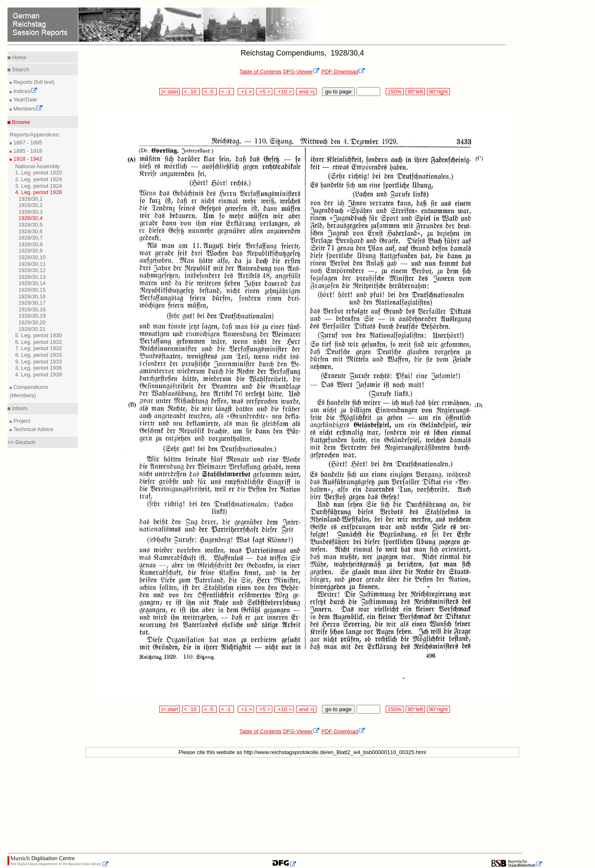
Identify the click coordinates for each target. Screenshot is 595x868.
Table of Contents (260, 72)
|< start (169, 92)
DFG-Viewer (301, 72)
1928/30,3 (30, 212)
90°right (438, 92)
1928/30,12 (32, 270)
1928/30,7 (30, 238)
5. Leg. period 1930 (38, 335)
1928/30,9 (30, 251)
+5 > (264, 92)
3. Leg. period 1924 (38, 186)
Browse (20, 122)
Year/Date (24, 100)
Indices (25, 91)
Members (27, 109)
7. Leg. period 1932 (38, 348)
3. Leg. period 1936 (38, 368)
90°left (415, 92)
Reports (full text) (33, 82)
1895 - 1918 (27, 151)
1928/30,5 (30, 225)
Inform (19, 408)
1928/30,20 (32, 322)
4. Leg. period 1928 (38, 192)
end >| (306, 92)
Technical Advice (33, 429)
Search (20, 69)
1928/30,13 (32, 277)
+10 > (284, 92)
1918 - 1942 (27, 159)
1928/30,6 (30, 231)
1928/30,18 (32, 309)
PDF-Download (343, 72)
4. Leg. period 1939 (38, 375)
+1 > (246, 92)
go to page (338, 92)
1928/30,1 (30, 199)
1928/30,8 (30, 244)
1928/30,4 (30, 218)
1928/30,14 (32, 283)
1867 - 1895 (27, 143)
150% (394, 92)
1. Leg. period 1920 (38, 173)
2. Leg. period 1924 (38, 179)
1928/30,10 (32, 257)
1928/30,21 (32, 329)
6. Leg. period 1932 (38, 342)
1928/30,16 (32, 296)
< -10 (191, 92)
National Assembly (37, 166)
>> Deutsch (21, 442)
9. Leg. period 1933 (38, 362)
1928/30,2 (30, 205)
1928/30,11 (32, 264)
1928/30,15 (32, 290)
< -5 (210, 92)
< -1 (227, 92)
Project (21, 421)
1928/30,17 (32, 303)
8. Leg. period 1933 (38, 355)
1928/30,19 (32, 316)
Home (18, 57)
